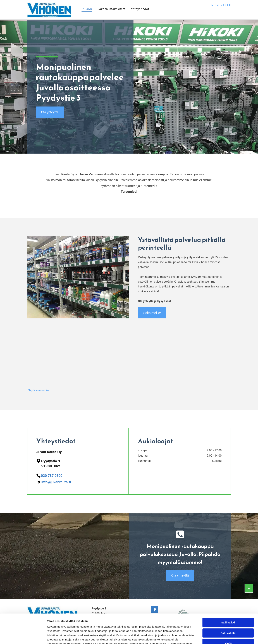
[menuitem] (84, 10)
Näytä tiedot (192, 637)
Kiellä (228, 618)
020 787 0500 (220, 5)
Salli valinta (228, 607)
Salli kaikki (228, 597)
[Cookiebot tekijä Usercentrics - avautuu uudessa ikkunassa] (23, 637)
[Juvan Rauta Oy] (53, 363)
